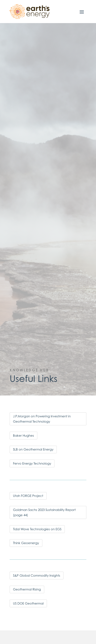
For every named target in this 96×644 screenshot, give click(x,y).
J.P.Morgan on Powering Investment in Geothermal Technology (42, 419)
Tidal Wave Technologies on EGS (37, 529)
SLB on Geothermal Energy (33, 449)
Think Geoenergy (26, 543)
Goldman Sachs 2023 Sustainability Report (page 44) (44, 513)
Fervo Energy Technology (32, 463)
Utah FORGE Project (28, 496)
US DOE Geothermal (28, 603)
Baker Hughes (23, 436)
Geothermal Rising (27, 589)
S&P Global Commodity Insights (37, 575)
